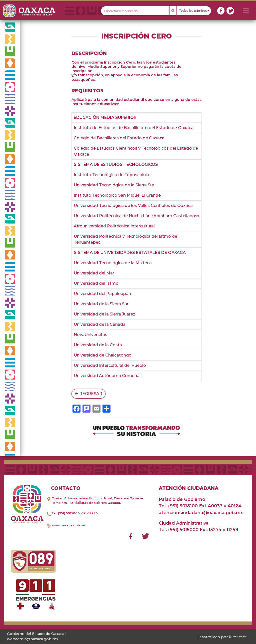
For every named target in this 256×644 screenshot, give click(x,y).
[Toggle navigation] (246, 11)
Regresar (88, 394)
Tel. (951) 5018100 (178, 506)
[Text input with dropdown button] (135, 11)
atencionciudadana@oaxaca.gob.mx (201, 513)
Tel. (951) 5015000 (66, 513)
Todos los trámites (193, 11)
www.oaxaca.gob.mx (68, 525)
